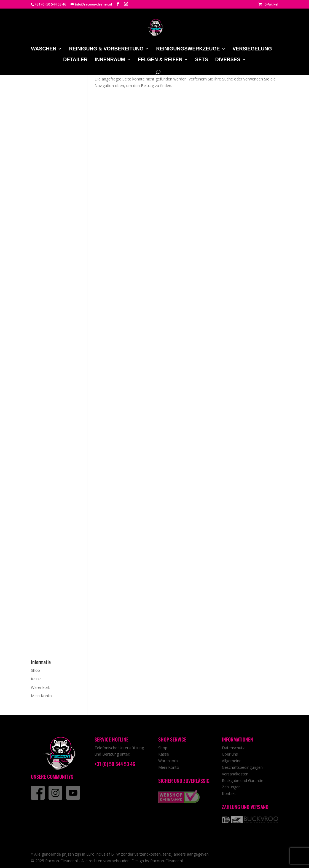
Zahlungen (231, 787)
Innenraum (110, 60)
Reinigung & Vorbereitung (106, 49)
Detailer (75, 60)
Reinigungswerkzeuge (188, 49)
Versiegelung (252, 49)
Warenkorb (41, 687)
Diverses (228, 60)
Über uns (230, 754)
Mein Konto (41, 696)
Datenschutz (233, 748)
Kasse (36, 679)
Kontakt (229, 793)
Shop (35, 670)
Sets (202, 60)
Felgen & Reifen (160, 60)
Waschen (44, 49)
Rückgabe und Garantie (243, 781)
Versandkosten (235, 774)
